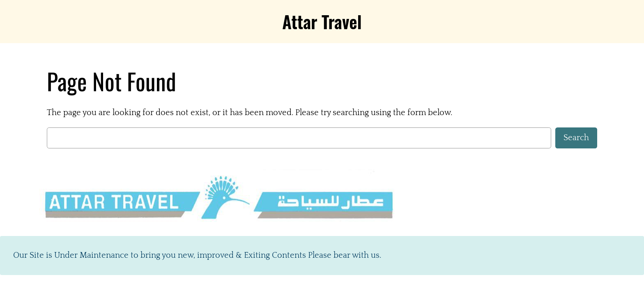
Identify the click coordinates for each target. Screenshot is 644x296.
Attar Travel (322, 21)
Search (576, 138)
